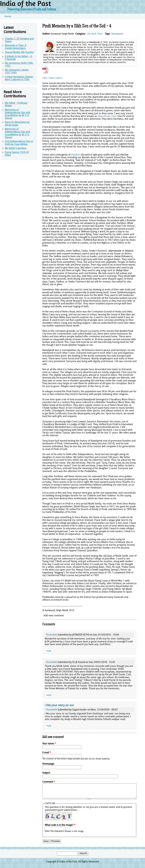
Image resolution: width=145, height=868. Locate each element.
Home (8, 17)
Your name (49, 744)
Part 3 (59, 78)
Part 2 (52, 78)
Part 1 (45, 78)
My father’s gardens (16, 148)
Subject (46, 773)
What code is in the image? (60, 825)
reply (49, 651)
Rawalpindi (117, 34)
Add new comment (54, 616)
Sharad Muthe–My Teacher (19, 52)
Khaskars (76, 155)
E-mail (47, 753)
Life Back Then (95, 34)
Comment (49, 782)
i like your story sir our (59, 705)
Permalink (51, 635)
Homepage (48, 764)
